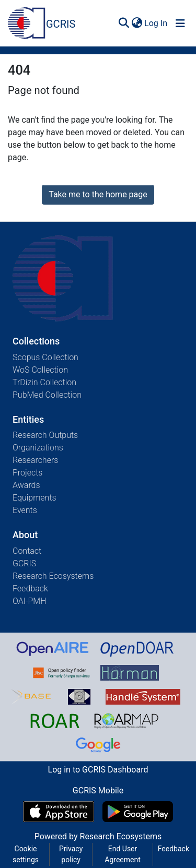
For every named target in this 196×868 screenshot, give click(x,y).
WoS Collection (40, 370)
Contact (27, 551)
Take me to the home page (98, 194)
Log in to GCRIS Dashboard (98, 770)
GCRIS (24, 563)
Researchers (35, 460)
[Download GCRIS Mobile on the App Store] (58, 812)
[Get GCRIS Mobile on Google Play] (138, 812)
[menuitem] (137, 23)
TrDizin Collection (44, 382)
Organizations (38, 448)
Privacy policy (71, 854)
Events (25, 510)
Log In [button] (156, 23)
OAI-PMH (30, 601)
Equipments (34, 498)
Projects (27, 473)
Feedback (30, 588)
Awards (26, 485)
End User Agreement (122, 854)
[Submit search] (124, 23)
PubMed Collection (47, 395)
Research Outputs (45, 435)
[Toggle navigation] (180, 23)
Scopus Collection (45, 357)
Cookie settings (26, 854)
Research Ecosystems (53, 576)
